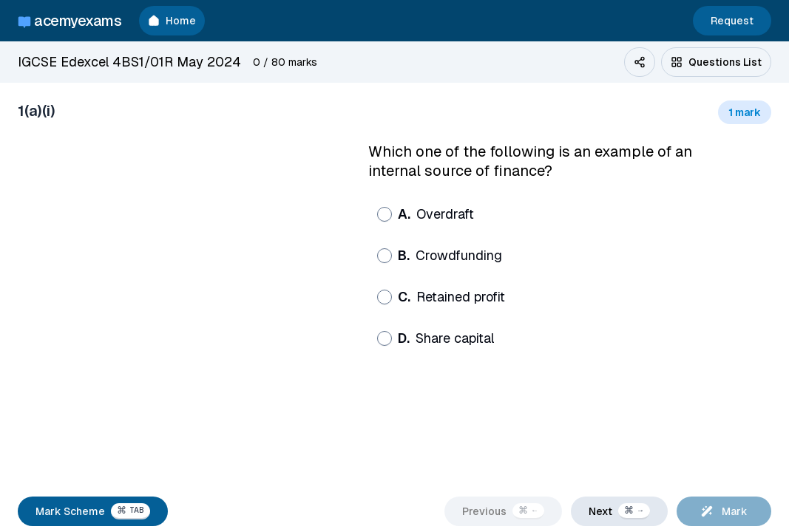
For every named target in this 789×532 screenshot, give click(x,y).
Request (732, 21)
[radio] (385, 214)
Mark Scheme (93, 511)
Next (619, 511)
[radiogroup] (543, 276)
